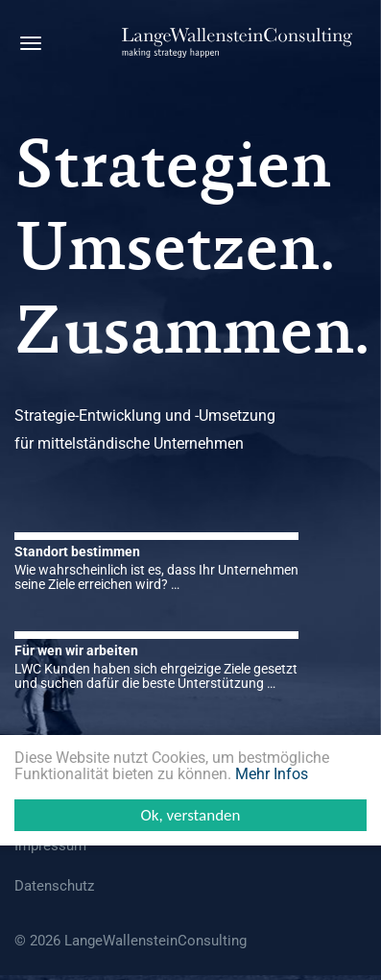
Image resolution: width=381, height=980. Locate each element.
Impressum (50, 845)
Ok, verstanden (190, 815)
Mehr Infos (272, 774)
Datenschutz (54, 886)
